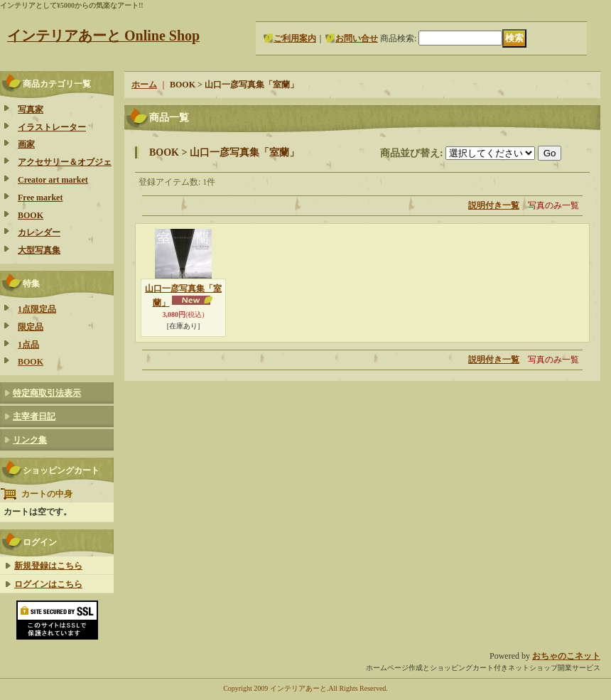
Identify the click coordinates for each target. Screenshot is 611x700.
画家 (26, 144)
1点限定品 (37, 309)
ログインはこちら (48, 584)
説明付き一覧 (494, 205)
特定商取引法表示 (47, 393)
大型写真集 (39, 250)
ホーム (144, 85)
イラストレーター (52, 127)
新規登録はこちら (48, 566)
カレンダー (39, 232)
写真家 (31, 109)
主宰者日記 (34, 416)
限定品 (31, 327)
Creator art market (53, 180)
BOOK (31, 215)
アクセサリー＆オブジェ (65, 162)
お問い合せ (357, 38)
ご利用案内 (295, 38)
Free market (40, 198)
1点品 (28, 345)
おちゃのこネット (566, 656)
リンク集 (30, 440)
